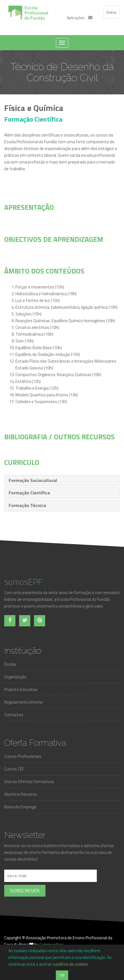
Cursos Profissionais (23, 756)
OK (62, 975)
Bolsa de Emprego (20, 807)
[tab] (62, 481)
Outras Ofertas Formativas (29, 782)
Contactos (14, 715)
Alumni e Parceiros (21, 794)
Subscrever (25, 891)
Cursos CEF (14, 769)
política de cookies (72, 964)
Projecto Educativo (21, 689)
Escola (10, 664)
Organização (15, 677)
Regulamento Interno (23, 702)
